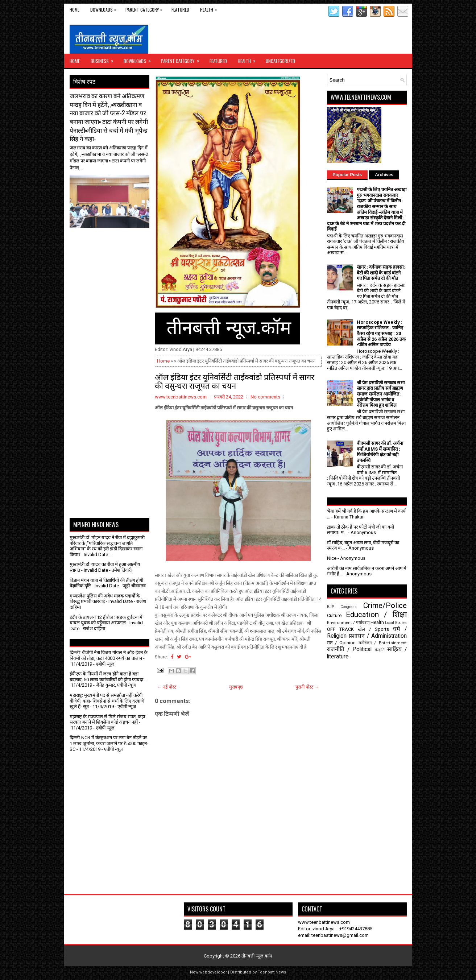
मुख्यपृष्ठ (236, 687)
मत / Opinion (342, 643)
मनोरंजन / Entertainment (383, 643)
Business (104, 59)
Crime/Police (385, 605)
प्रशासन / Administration (378, 636)
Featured (180, 10)
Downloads (105, 8)
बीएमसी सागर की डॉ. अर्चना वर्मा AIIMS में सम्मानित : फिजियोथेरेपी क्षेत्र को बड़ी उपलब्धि (380, 452)
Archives (384, 175)
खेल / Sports (373, 629)
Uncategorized (280, 61)
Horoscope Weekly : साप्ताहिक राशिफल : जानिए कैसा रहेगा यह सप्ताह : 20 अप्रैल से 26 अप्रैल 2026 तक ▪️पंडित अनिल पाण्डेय (381, 333)
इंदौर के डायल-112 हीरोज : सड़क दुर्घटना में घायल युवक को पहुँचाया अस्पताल (106, 620)
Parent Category (146, 8)
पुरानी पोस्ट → (307, 687)
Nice (332, 558)
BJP (330, 607)
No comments (265, 397)
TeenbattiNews (272, 972)
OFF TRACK (340, 629)
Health (210, 8)
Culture (334, 615)
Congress (349, 607)
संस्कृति (380, 650)
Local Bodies (396, 623)
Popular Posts (347, 175)
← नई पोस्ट (167, 687)
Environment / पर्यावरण (348, 623)
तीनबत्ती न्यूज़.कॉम (257, 956)
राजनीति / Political (349, 649)
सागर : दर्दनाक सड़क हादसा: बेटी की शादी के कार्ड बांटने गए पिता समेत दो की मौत (381, 273)
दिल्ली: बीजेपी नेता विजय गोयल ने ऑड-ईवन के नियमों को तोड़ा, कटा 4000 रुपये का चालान (109, 655)
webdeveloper (213, 972)
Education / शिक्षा (376, 615)
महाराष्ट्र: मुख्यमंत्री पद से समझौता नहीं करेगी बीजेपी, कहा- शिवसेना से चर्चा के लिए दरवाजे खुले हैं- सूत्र (107, 701)
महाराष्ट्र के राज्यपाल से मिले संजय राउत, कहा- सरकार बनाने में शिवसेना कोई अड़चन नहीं (108, 720)
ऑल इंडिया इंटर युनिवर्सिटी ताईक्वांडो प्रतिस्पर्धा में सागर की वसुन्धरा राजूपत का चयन (235, 381)
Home (74, 10)
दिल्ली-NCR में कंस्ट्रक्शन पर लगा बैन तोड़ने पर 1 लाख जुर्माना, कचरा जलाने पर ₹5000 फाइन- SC (109, 743)
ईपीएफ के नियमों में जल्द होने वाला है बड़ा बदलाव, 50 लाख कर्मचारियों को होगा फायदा (106, 677)
